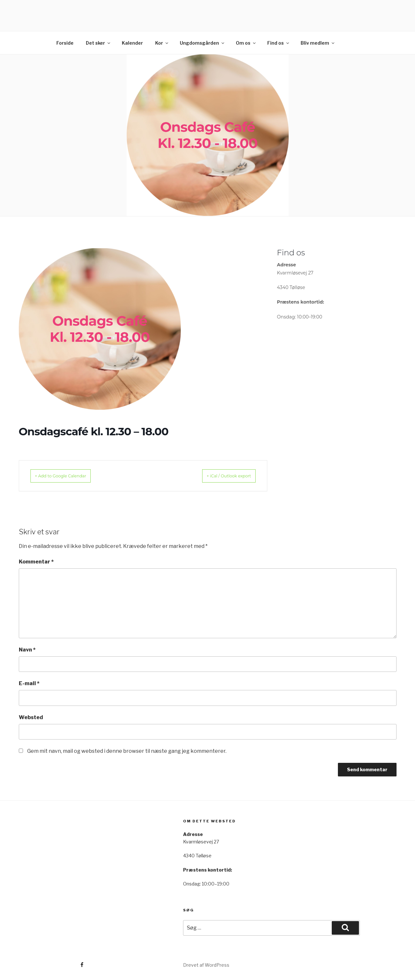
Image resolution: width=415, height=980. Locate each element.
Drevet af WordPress (206, 965)
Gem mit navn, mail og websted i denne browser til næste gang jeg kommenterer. (127, 751)
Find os (279, 43)
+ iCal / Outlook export (221, 476)
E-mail (29, 683)
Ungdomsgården (202, 43)
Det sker (98, 43)
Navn (27, 650)
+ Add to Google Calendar (69, 476)
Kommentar (36, 562)
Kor (162, 43)
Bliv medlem (318, 43)
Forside (65, 43)
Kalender (132, 43)
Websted (31, 717)
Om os (246, 43)
